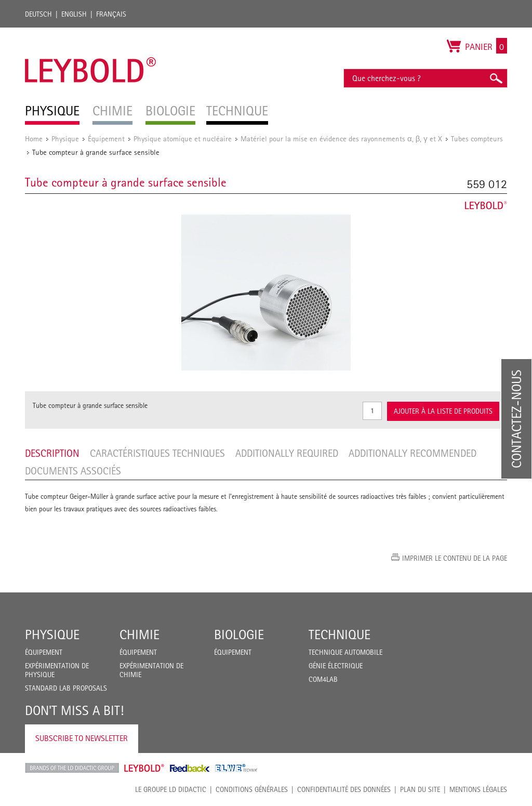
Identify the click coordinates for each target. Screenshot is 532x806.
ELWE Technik (236, 768)
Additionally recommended (413, 453)
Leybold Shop (144, 768)
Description (52, 453)
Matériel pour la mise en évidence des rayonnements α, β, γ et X (341, 138)
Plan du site (420, 789)
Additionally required (287, 453)
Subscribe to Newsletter (82, 738)
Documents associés (73, 471)
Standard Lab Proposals (66, 688)
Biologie (239, 635)
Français (111, 14)
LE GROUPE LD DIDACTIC (171, 789)
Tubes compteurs (477, 138)
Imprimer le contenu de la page (455, 558)
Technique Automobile (345, 652)
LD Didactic (72, 768)
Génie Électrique (336, 666)
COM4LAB (323, 679)
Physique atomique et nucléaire (183, 138)
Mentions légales (478, 789)
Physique (65, 138)
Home (34, 138)
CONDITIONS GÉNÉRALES (252, 789)
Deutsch (38, 14)
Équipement (106, 138)
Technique (340, 635)
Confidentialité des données (344, 789)
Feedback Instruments (190, 768)
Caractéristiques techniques (157, 453)
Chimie (139, 635)
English (74, 14)
